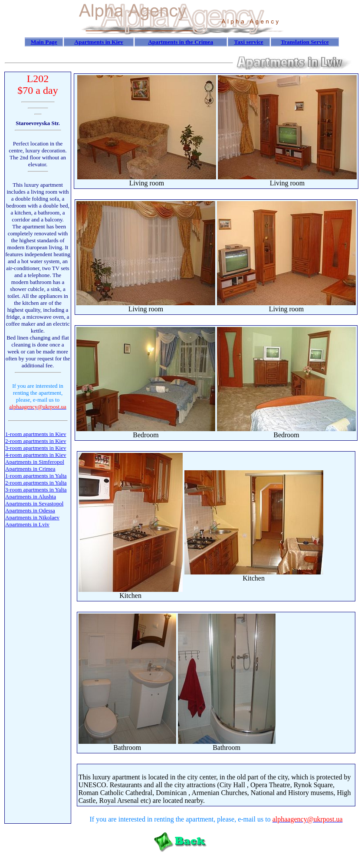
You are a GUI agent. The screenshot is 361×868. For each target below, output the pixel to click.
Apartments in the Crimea (180, 42)
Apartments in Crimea (30, 469)
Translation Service (305, 42)
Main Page (44, 42)
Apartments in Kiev (99, 42)
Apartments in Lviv (27, 524)
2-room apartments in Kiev (36, 441)
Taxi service (248, 42)
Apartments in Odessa (30, 510)
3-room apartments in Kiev (36, 448)
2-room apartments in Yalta (36, 483)
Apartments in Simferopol (35, 462)
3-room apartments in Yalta (36, 490)
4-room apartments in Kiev (36, 455)
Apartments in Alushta (31, 497)
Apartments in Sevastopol (34, 503)
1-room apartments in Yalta (36, 476)
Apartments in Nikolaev (32, 517)
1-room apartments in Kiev (36, 434)
